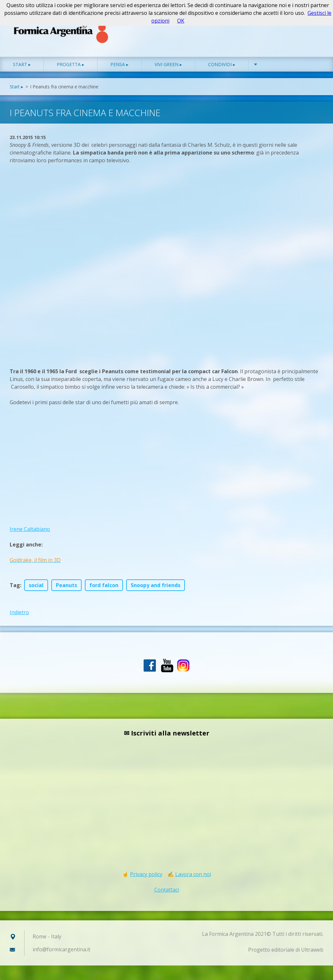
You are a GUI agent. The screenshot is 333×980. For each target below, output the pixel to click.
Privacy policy (146, 874)
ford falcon (104, 585)
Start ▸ (22, 64)
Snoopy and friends (156, 585)
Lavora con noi (193, 874)
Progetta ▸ (71, 64)
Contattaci (167, 890)
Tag (15, 585)
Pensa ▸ (119, 64)
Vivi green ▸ (168, 64)
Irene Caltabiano (30, 529)
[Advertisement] (58, 261)
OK (181, 21)
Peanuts (66, 585)
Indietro (19, 612)
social (36, 585)
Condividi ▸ (222, 64)
